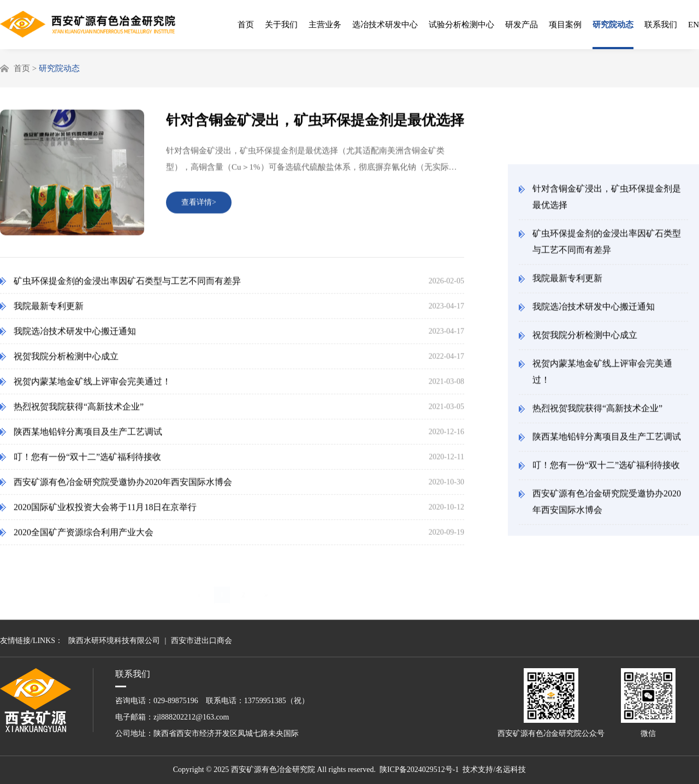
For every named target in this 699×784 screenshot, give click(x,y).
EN (694, 25)
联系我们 (661, 25)
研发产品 (522, 25)
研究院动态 (613, 25)
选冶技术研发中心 (385, 25)
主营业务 (325, 25)
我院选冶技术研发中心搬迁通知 (594, 310)
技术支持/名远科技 (494, 770)
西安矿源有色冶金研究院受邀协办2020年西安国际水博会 (607, 505)
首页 (246, 25)
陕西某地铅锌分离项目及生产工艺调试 (607, 440)
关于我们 (281, 25)
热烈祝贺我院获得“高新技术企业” (597, 412)
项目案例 (565, 25)
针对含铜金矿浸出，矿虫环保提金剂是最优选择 (607, 200)
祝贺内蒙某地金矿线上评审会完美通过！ (602, 375)
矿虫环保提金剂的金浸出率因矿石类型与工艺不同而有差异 (607, 245)
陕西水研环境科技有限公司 (114, 641)
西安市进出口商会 (202, 641)
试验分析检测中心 (461, 25)
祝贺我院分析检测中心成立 (585, 338)
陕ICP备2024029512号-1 (419, 770)
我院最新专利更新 (567, 282)
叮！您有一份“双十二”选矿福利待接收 (606, 468)
